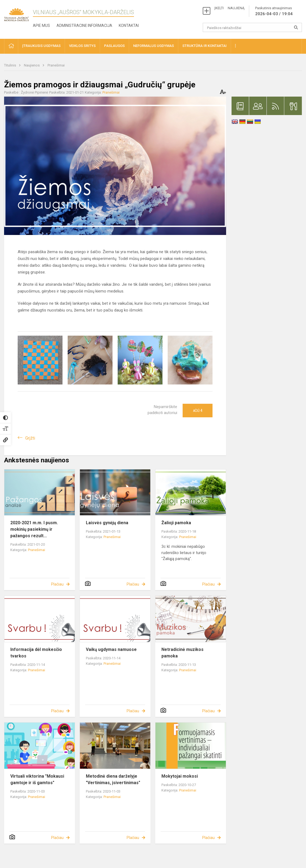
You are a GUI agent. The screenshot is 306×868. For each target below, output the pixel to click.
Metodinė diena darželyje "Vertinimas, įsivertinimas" (113, 779)
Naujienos (32, 65)
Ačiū (198, 411)
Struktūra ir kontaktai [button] (204, 46)
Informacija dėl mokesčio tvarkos (36, 653)
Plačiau (57, 584)
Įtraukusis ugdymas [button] (41, 46)
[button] (11, 46)
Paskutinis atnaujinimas (274, 11)
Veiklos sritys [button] (82, 46)
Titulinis (10, 65)
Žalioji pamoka (176, 523)
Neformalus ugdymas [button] (154, 46)
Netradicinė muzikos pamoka (182, 653)
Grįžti (30, 438)
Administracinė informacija (84, 26)
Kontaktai (129, 26)
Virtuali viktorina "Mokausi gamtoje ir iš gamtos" (37, 779)
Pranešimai (56, 65)
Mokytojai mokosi (180, 776)
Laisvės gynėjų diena (107, 523)
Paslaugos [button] (114, 46)
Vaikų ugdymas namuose (111, 649)
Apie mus (41, 26)
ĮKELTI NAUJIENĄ (229, 8)
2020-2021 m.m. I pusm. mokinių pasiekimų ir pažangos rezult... (34, 529)
